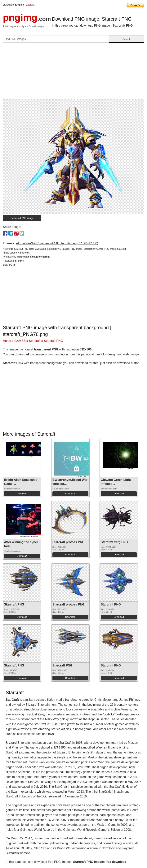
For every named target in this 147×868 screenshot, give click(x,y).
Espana (30, 5)
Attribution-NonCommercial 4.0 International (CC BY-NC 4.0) (57, 243)
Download (22, 494)
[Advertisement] (73, 72)
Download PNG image (22, 218)
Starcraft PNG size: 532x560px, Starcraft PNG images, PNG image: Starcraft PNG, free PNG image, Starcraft (70, 249)
